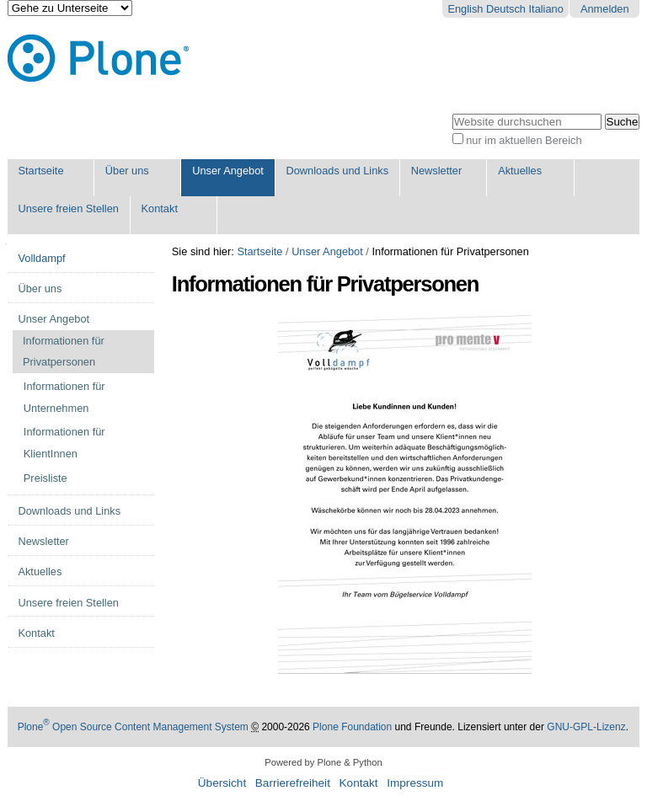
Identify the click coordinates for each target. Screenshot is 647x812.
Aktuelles (520, 171)
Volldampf (41, 258)
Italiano (546, 9)
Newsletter (436, 171)
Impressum (415, 783)
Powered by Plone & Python (323, 762)
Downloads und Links (337, 171)
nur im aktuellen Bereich (524, 140)
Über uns (127, 171)
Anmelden (605, 9)
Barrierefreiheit (293, 783)
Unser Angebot (228, 171)
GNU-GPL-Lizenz (586, 727)
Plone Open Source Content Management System (133, 727)
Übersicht (222, 783)
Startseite (40, 171)
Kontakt (160, 208)
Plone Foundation (352, 727)
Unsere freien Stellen (68, 208)
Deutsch (506, 9)
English (465, 9)
